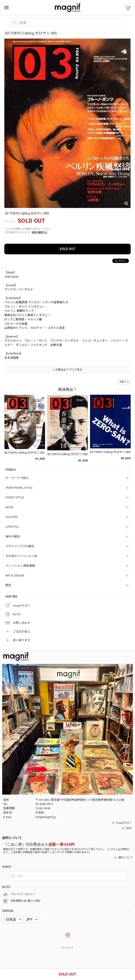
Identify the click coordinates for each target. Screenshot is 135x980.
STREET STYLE (15, 497)
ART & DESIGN (15, 575)
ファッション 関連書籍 (20, 566)
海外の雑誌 (13, 536)
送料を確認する (39, 232)
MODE (9, 507)
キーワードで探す (17, 478)
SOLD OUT (67, 249)
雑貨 (8, 585)
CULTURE (11, 517)
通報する (124, 382)
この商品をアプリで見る (67, 370)
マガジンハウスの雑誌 (20, 546)
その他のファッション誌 (21, 556)
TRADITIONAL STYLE (19, 488)
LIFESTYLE (12, 527)
